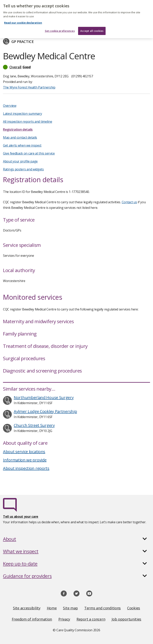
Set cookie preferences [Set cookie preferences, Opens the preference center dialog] (60, 27)
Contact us (129, 202)
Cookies (134, 608)
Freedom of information (32, 619)
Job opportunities (126, 619)
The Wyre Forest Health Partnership (29, 87)
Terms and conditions (102, 608)
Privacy (64, 619)
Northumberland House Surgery (44, 397)
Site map (70, 608)
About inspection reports (26, 468)
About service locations (24, 452)
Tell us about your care (21, 517)
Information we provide (25, 460)
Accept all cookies (92, 27)
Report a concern (91, 619)
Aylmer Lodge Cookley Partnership (45, 411)
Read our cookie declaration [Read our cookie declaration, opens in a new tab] (23, 19)
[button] (76, 67)
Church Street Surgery (34, 425)
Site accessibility (27, 608)
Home (52, 608)
